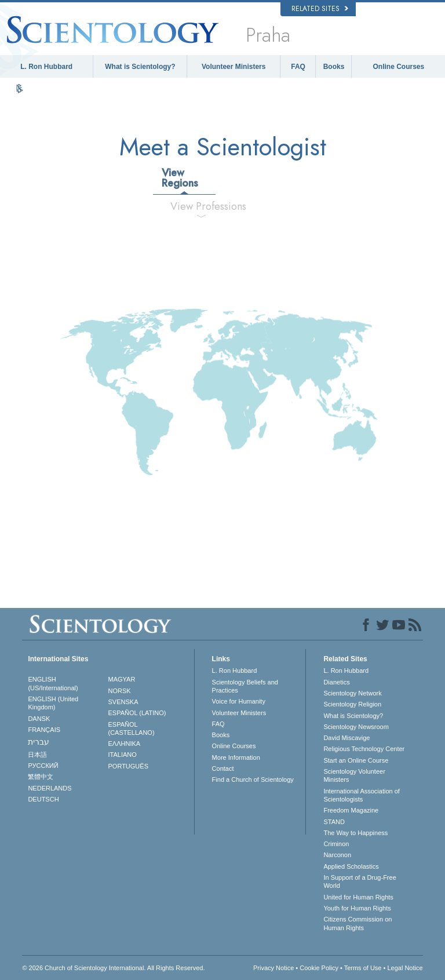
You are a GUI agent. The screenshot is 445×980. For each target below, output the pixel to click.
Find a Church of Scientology (253, 779)
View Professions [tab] (206, 206)
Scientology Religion (352, 704)
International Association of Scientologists (361, 795)
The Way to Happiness (355, 833)
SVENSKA (123, 702)
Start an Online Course (356, 760)
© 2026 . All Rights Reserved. (113, 968)
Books (334, 67)
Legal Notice (405, 968)
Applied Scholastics (351, 866)
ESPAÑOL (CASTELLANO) (132, 728)
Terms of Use (363, 968)
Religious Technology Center (364, 749)
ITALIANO (123, 755)
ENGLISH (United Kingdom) (53, 703)
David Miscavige (346, 738)
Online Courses (399, 67)
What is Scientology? (140, 67)
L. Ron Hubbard (46, 67)
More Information (236, 757)
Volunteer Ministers (234, 67)
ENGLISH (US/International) (53, 683)
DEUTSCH (43, 799)
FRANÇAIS (44, 730)
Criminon (336, 844)
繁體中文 (41, 777)
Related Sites (320, 9)
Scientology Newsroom (356, 727)
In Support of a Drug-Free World (360, 881)
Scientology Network (352, 693)
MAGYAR (122, 679)
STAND (334, 822)
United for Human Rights (358, 897)
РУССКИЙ (43, 766)
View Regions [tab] (180, 178)
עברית (39, 742)
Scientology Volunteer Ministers (354, 775)
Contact (223, 768)
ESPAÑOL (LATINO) (137, 713)
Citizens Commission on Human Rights (358, 923)
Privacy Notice (273, 968)
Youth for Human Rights (357, 908)
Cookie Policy (319, 968)
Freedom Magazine (351, 810)
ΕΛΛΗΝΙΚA (125, 744)
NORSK (120, 691)
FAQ (298, 67)
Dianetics (336, 682)
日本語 (37, 755)
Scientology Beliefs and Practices (245, 686)
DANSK (39, 719)
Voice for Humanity (239, 701)
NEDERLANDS (50, 788)
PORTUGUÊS (128, 766)
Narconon (337, 855)
